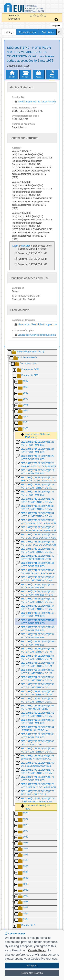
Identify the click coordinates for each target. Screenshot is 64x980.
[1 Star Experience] (32, 16)
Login (56, 26)
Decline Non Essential (32, 973)
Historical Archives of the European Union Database (33, 8)
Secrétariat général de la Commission (34, 102)
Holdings (9, 32)
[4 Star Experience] (42, 16)
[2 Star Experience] (35, 16)
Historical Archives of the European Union (36, 324)
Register (26, 246)
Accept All (32, 966)
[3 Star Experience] (38, 16)
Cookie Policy (37, 950)
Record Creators (27, 32)
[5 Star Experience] (45, 16)
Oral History (48, 32)
